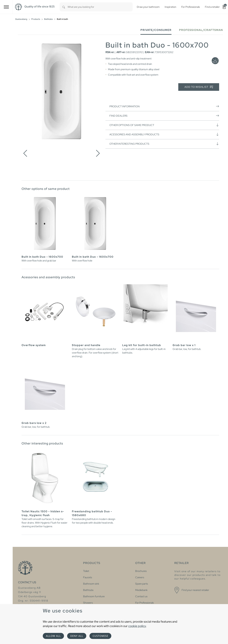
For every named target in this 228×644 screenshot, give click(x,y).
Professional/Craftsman (201, 30)
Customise (100, 636)
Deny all (77, 636)
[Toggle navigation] (6, 7)
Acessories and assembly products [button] (164, 134)
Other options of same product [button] (164, 125)
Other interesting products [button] (164, 144)
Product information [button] (164, 106)
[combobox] (100, 7)
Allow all (53, 636)
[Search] (64, 7)
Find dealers (164, 116)
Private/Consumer (156, 30)
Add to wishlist (199, 87)
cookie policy (137, 626)
